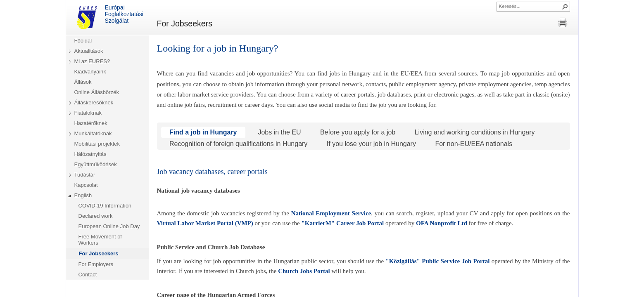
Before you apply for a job (357, 132)
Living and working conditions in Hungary (474, 132)
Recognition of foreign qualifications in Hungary (238, 144)
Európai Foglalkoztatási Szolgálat (109, 17)
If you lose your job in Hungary (370, 144)
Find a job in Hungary (203, 132)
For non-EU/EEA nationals (473, 144)
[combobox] (530, 6)
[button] (565, 7)
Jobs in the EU (279, 132)
